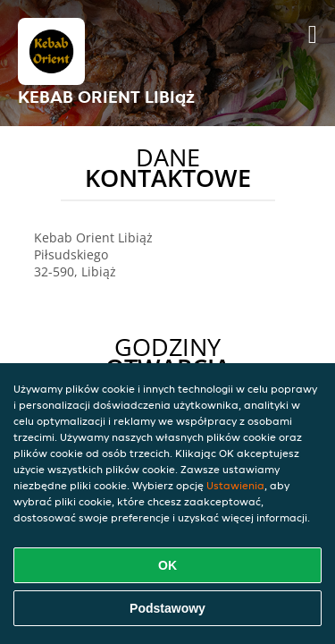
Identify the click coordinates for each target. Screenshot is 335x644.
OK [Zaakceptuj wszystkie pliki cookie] (167, 565)
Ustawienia (235, 485)
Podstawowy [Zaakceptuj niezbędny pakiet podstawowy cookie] (167, 608)
